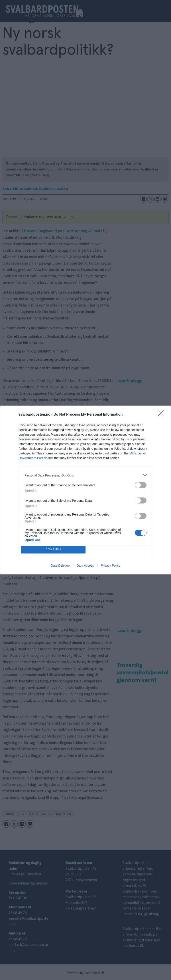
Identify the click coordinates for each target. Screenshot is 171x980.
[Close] (162, 415)
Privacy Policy (111, 566)
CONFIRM (53, 550)
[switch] (141, 485)
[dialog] (85, 490)
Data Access (85, 566)
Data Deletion (60, 566)
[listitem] (85, 475)
